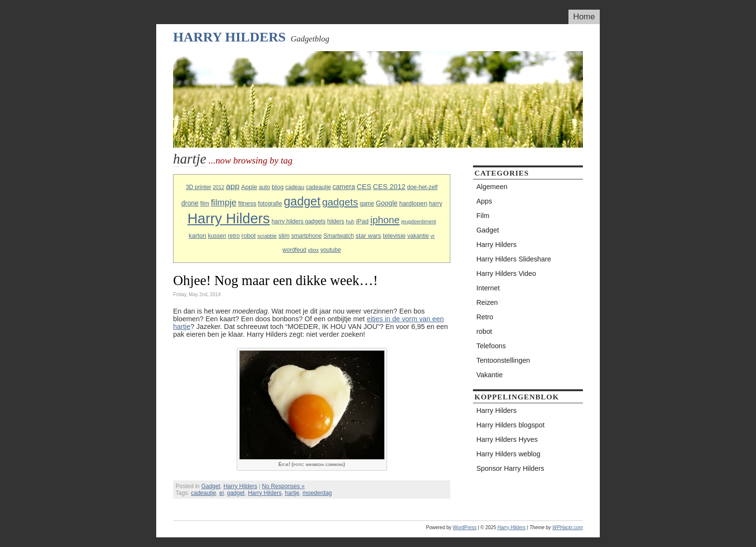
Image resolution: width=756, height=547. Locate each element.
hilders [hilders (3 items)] (336, 221)
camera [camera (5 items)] (344, 187)
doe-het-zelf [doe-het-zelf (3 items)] (422, 187)
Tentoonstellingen (503, 360)
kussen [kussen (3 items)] (217, 236)
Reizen (487, 302)
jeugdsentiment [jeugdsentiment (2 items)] (418, 221)
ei (222, 493)
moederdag (317, 493)
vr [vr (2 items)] (433, 236)
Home (584, 17)
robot (484, 331)
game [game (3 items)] (367, 204)
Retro (485, 317)
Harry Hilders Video (506, 273)
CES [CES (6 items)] (364, 187)
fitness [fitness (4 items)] (247, 203)
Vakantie (490, 375)
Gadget (210, 486)
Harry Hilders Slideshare (514, 259)
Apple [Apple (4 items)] (249, 187)
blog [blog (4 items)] (278, 187)
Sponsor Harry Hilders (510, 468)
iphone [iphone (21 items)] (385, 220)
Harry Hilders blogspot (510, 425)
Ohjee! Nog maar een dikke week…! (276, 280)
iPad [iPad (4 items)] (362, 221)
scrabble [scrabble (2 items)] (267, 236)
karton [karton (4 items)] (197, 236)
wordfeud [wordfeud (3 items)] (294, 250)
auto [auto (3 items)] (264, 187)
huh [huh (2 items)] (350, 221)
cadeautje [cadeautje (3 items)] (318, 187)
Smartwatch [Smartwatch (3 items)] (339, 236)
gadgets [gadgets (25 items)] (340, 202)
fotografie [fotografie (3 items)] (270, 204)
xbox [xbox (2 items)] (314, 250)
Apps (484, 201)
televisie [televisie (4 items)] (394, 236)
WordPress (465, 527)
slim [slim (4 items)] (284, 236)
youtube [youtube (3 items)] (331, 250)
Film (483, 216)
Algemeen (492, 187)
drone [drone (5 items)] (190, 203)
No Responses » (283, 486)
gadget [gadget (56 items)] (302, 201)
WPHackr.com (567, 527)
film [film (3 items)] (205, 204)
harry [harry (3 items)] (436, 204)
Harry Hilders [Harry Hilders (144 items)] (229, 218)
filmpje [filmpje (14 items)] (223, 202)
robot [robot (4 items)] (249, 236)
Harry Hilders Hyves (507, 439)
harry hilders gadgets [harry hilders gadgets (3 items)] (298, 221)
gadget (236, 493)
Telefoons (491, 346)
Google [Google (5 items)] (386, 203)
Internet (488, 288)
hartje (292, 493)
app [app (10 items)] (232, 186)
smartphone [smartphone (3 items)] (306, 236)
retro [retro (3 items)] (234, 236)
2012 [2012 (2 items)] (218, 187)
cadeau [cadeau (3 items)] (295, 187)
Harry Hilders (229, 37)
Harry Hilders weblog (508, 454)
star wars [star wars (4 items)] (368, 236)
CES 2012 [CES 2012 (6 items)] (389, 187)
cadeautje (203, 493)
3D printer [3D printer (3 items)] (198, 187)
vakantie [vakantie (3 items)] (418, 236)
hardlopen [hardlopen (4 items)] (413, 203)
